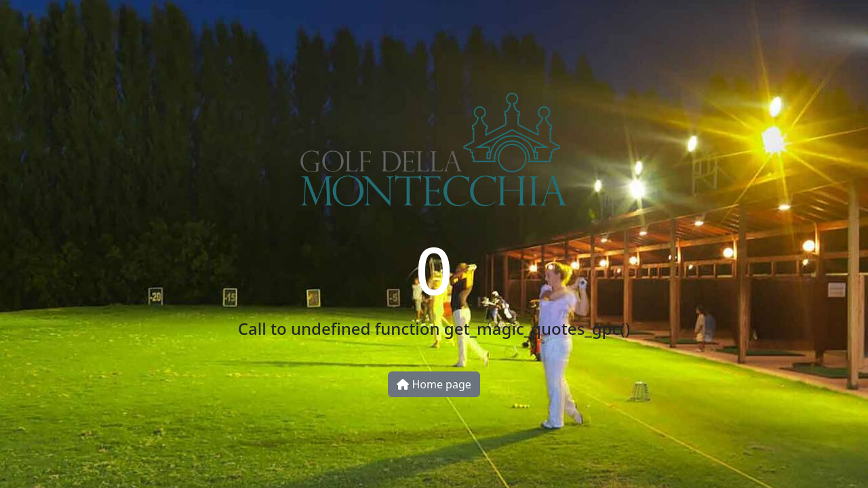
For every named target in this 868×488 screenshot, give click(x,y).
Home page (434, 384)
